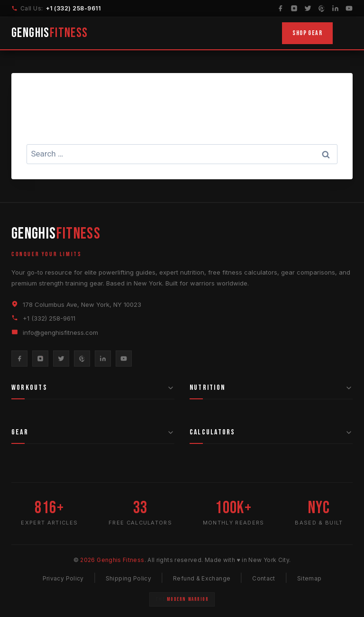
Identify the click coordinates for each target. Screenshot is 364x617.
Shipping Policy (128, 578)
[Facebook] (280, 8)
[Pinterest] (322, 8)
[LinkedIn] (335, 8)
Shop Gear (307, 33)
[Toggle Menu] (346, 33)
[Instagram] (294, 8)
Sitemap (309, 578)
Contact (264, 578)
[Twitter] (308, 8)
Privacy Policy (63, 578)
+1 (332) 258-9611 (73, 8)
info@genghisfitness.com (60, 332)
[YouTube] (349, 8)
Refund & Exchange (202, 578)
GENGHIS (50, 33)
